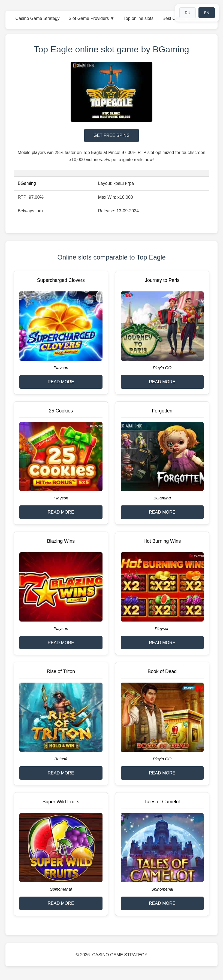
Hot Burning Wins (162, 541)
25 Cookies (61, 411)
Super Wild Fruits (61, 802)
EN (207, 13)
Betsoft (61, 759)
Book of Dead (162, 671)
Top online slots (138, 18)
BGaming (27, 183)
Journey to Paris (162, 280)
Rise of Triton (61, 671)
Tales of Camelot (162, 802)
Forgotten (162, 411)
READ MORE (61, 382)
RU (188, 13)
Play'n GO (162, 368)
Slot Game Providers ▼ (92, 18)
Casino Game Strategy (38, 18)
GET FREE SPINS (111, 135)
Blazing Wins (61, 541)
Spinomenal (61, 889)
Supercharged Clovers (61, 280)
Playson (61, 368)
